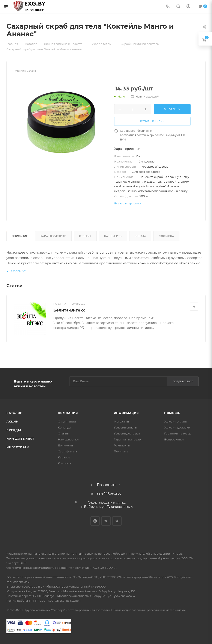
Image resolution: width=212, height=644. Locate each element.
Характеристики (53, 236)
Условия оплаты (125, 427)
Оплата (140, 236)
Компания (68, 413)
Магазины (121, 421)
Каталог (14, 413)
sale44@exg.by (109, 493)
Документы (66, 445)
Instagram (95, 521)
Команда (64, 427)
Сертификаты (68, 451)
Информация (126, 413)
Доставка (166, 236)
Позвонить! (107, 485)
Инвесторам (18, 447)
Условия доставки (127, 433)
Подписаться (183, 381)
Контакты (65, 463)
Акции (13, 421)
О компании (67, 421)
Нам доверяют (20, 439)
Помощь (172, 413)
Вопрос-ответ (174, 439)
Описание (20, 236)
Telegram (106, 521)
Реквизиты (122, 445)
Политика (121, 451)
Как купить (113, 236)
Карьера (64, 457)
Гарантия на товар (127, 439)
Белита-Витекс (69, 310)
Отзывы (85, 236)
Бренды (14, 430)
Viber (117, 521)
